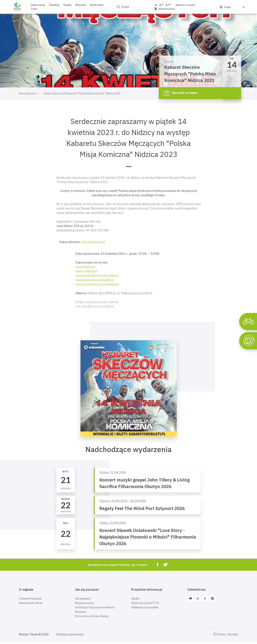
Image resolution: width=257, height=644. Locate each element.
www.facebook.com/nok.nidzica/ (97, 276)
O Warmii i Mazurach (30, 599)
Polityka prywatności (70, 634)
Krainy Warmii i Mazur (31, 603)
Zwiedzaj (54, 5)
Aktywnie (81, 5)
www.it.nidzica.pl (86, 271)
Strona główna (27, 93)
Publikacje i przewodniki (145, 607)
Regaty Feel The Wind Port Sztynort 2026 (142, 508)
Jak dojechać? (83, 599)
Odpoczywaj (38, 5)
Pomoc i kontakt (226, 634)
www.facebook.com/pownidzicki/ (97, 284)
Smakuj (67, 5)
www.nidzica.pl (85, 267)
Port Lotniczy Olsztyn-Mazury (92, 616)
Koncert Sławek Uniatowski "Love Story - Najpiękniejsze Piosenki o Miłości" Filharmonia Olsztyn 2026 (148, 537)
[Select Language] (233, 7)
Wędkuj (135, 599)
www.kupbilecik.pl (93, 242)
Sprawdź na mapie (180, 93)
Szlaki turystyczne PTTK (145, 603)
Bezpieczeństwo (85, 603)
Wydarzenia (97, 5)
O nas (34, 9)
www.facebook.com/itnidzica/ (95, 280)
